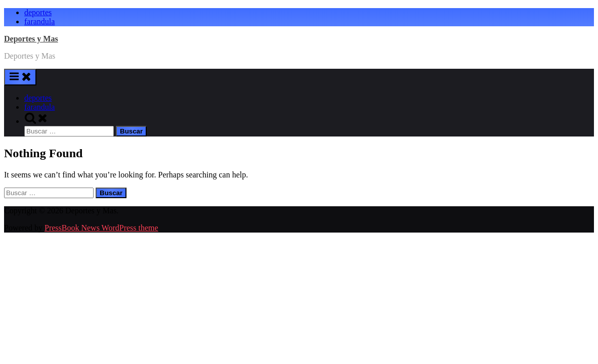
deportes (38, 12)
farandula (39, 21)
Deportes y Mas (31, 39)
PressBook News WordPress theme (101, 228)
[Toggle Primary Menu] (20, 77)
